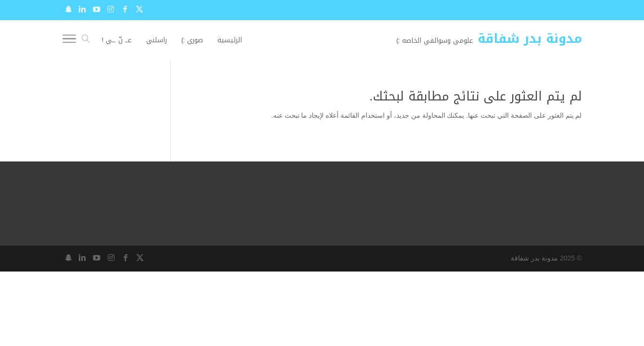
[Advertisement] (79, 112)
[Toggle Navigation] (69, 40)
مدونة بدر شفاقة (534, 258)
